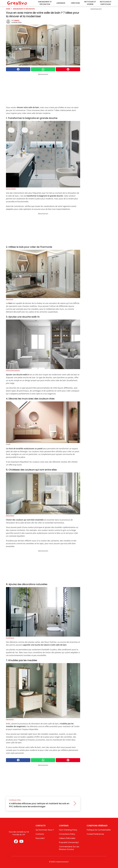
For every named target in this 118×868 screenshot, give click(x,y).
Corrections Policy (67, 834)
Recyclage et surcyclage (106, 3)
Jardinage (61, 3)
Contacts (40, 834)
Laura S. (17, 20)
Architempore (10, 638)
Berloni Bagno (10, 516)
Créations (75, 3)
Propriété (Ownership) (69, 842)
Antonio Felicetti (11, 189)
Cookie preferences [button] (95, 834)
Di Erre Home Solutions (13, 370)
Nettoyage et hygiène (90, 3)
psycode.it (40, 838)
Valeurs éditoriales (67, 838)
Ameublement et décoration (45, 3)
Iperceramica (10, 719)
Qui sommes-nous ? (45, 830)
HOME (8, 9)
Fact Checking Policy (68, 830)
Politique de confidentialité (99, 830)
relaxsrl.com (10, 299)
